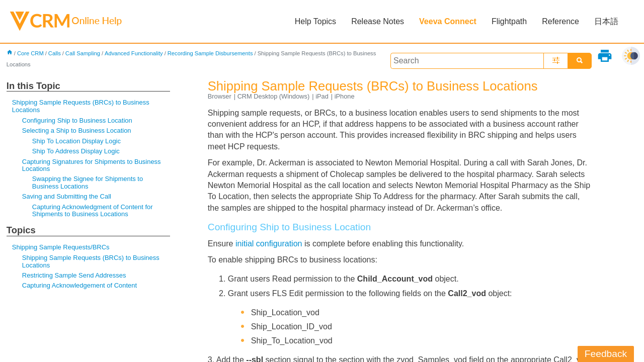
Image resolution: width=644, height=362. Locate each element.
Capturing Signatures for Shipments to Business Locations (92, 165)
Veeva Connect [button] (448, 21)
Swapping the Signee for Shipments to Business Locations (88, 182)
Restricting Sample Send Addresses (74, 275)
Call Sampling (83, 53)
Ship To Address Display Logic (76, 151)
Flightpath (509, 21)
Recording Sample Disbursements (210, 53)
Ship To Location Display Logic (76, 141)
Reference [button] (560, 21)
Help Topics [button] (315, 21)
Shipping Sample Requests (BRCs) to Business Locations (81, 106)
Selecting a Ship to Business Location (77, 130)
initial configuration (269, 244)
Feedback (606, 354)
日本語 (606, 21)
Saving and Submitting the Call (67, 196)
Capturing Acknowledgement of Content (79, 285)
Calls (55, 53)
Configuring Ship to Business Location (77, 120)
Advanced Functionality (134, 53)
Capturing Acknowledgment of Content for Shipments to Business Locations (93, 210)
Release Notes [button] (378, 21)
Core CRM (30, 53)
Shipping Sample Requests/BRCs (61, 247)
